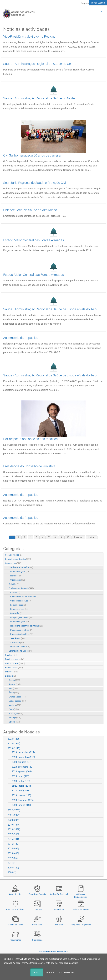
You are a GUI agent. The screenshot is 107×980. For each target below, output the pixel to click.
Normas (16, 576)
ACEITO (37, 972)
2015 (14, 844)
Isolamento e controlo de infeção (27, 626)
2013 (13, 853)
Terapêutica (17, 638)
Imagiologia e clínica (21, 618)
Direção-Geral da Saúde (21, 567)
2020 (14, 820)
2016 (14, 839)
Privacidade (44, 952)
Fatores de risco (19, 609)
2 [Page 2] (18, 537)
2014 (13, 849)
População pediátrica (22, 630)
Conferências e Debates (18, 559)
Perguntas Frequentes (81, 925)
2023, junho (21, 781)
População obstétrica (22, 634)
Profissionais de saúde (21, 588)
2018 (14, 829)
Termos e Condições (58, 952)
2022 (14, 810)
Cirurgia (15, 592)
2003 (13, 868)
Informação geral (20, 572)
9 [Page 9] (61, 537)
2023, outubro (22, 762)
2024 (14, 744)
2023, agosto (22, 771)
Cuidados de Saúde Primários (25, 597)
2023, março (21, 795)
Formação (16, 613)
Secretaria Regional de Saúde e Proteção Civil (35, 183)
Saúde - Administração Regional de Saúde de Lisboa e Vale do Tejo (50, 309)
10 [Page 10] (68, 537)
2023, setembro (23, 767)
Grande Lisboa (18, 697)
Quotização (37, 940)
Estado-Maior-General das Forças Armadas (34, 240)
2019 (14, 825)
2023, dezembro (23, 752)
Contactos (37, 909)
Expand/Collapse (98, 564)
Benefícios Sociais (37, 894)
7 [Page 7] (49, 537)
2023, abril (20, 791)
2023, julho (20, 776)
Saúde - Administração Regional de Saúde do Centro (40, 64)
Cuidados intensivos (21, 601)
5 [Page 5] (37, 537)
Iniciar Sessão (98, 3)
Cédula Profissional (59, 894)
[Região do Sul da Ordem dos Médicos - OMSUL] (19, 13)
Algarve (15, 684)
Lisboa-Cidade (18, 701)
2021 (14, 815)
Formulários (59, 909)
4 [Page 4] (31, 537)
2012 (13, 858)
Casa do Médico (14, 555)
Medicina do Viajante (19, 647)
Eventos (11, 655)
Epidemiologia (18, 605)
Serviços (11, 672)
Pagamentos (15, 940)
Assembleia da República (21, 338)
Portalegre (16, 714)
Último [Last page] (92, 537)
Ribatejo (15, 718)
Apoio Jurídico (15, 894)
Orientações (18, 580)
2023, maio (21, 786)
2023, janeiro (22, 805)
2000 (12, 872)
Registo (85, 3)
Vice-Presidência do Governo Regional (30, 36)
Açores (14, 680)
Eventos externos (15, 659)
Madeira (15, 705)
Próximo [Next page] (79, 537)
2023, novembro (23, 757)
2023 (14, 748)
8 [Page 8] (55, 537)
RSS (102, 555)
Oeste (14, 709)
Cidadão (14, 584)
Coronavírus (13, 563)
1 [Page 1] (12, 537)
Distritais (10, 676)
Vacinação (17, 643)
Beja (13, 688)
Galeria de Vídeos (81, 909)
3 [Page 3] (24, 537)
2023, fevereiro (23, 800)
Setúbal (15, 722)
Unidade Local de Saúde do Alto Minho (30, 210)
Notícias (59, 925)
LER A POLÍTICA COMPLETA (60, 972)
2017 (13, 834)
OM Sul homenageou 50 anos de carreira (32, 155)
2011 (12, 863)
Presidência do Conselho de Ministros (29, 466)
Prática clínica (14, 668)
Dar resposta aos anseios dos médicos (30, 439)
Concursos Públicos (15, 909)
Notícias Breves (15, 663)
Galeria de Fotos (15, 925)
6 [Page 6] (43, 537)
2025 (14, 739)
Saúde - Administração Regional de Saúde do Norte (39, 98)
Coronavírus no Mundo (20, 651)
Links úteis (37, 925)
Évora (14, 693)
